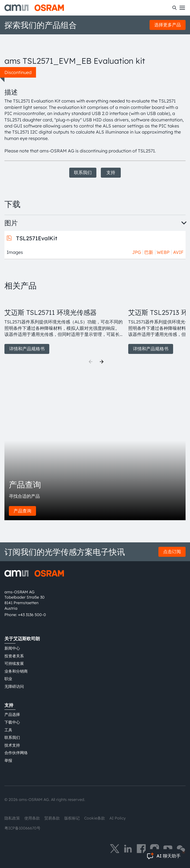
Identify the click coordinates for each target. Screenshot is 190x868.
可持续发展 (14, 663)
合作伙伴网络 (16, 753)
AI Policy (118, 818)
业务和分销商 (16, 671)
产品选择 (12, 714)
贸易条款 (52, 818)
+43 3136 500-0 (32, 615)
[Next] (102, 362)
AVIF (178, 252)
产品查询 (22, 511)
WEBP (163, 252)
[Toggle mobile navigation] (182, 8)
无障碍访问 (14, 686)
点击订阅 (172, 552)
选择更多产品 (168, 25)
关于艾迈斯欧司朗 (22, 639)
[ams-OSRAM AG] (34, 8)
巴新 (149, 252)
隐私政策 (12, 818)
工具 (8, 730)
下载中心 (12, 722)
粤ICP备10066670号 (22, 828)
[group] (64, 325)
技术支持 (12, 745)
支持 (111, 172)
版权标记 (72, 818)
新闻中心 (12, 648)
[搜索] (174, 8)
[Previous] (91, 362)
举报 (8, 760)
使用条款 (32, 818)
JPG (137, 252)
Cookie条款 (95, 818)
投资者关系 (14, 656)
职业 (8, 679)
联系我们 (83, 172)
